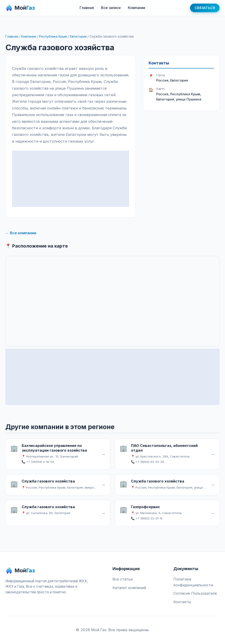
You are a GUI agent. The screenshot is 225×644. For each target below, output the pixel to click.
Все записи (111, 8)
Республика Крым (53, 36)
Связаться (205, 8)
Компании (137, 8)
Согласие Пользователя (195, 593)
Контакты (182, 602)
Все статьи (123, 579)
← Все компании (21, 233)
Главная (87, 8)
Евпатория (78, 36)
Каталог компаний (129, 588)
